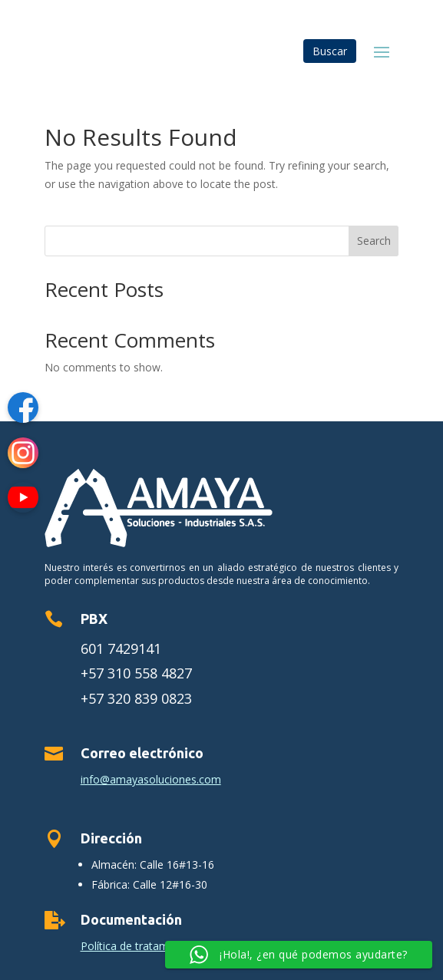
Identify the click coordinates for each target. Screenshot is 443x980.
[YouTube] (23, 500)
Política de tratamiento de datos (161, 946)
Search (374, 241)
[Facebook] (23, 410)
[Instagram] (23, 455)
